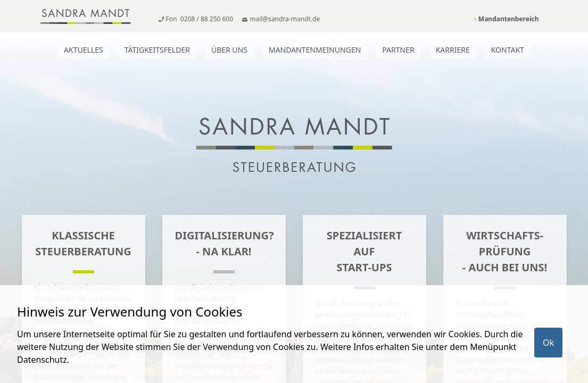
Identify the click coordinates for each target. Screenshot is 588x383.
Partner (398, 50)
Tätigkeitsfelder (157, 50)
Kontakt (508, 50)
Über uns (229, 50)
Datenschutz (42, 360)
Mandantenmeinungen (315, 50)
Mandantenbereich (506, 19)
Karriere (453, 50)
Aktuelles (84, 50)
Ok (548, 343)
